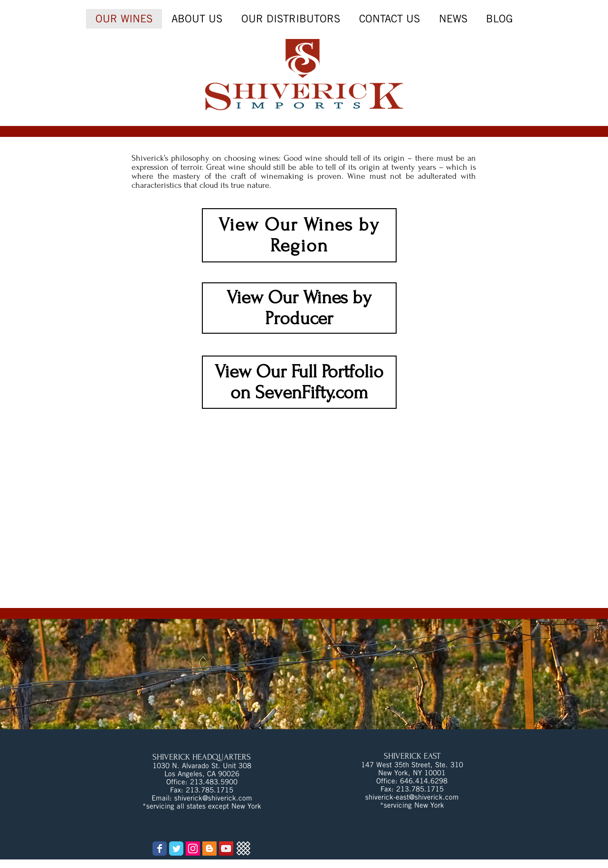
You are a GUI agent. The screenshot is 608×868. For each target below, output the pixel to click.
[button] (453, 19)
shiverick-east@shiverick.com (412, 797)
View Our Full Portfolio (299, 372)
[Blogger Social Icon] (209, 849)
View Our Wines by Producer (299, 308)
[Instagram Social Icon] (193, 849)
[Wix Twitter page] (176, 849)
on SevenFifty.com (299, 393)
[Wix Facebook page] (160, 849)
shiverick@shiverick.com (213, 798)
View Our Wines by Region (299, 235)
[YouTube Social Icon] (226, 849)
